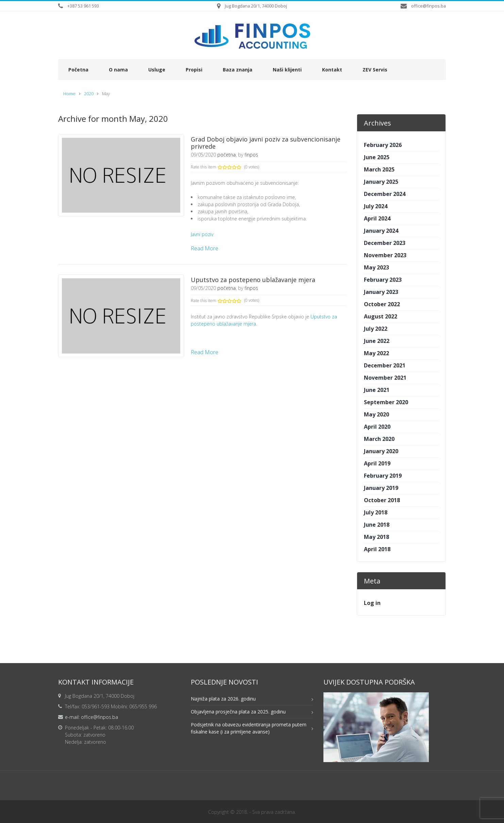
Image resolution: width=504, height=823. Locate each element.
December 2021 (385, 365)
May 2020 (376, 414)
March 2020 (379, 439)
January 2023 (381, 292)
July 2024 (376, 206)
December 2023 (385, 243)
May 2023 (376, 267)
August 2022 (381, 316)
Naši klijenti (287, 70)
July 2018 (376, 512)
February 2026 (383, 145)
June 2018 (377, 525)
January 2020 (381, 451)
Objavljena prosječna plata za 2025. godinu (238, 712)
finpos (251, 155)
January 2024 (381, 231)
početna (226, 155)
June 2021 (377, 390)
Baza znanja (238, 70)
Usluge (157, 70)
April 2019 (377, 463)
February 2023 (383, 280)
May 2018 (376, 537)
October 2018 (382, 500)
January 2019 (381, 488)
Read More (205, 249)
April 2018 (377, 549)
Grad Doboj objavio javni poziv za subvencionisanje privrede (266, 143)
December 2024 (385, 194)
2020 (89, 94)
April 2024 (377, 218)
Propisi (194, 70)
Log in (372, 603)
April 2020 (377, 427)
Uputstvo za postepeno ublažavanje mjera (253, 280)
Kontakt (332, 70)
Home (69, 94)
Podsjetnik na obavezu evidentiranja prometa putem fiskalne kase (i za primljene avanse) (249, 728)
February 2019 (383, 476)
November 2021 (385, 378)
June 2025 (377, 157)
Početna (78, 70)
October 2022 (382, 304)
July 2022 (376, 329)
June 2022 (377, 341)
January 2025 (381, 182)
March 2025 (379, 169)
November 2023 (385, 255)
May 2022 (376, 353)
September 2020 (386, 402)
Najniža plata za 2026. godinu (223, 699)
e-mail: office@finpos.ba (91, 717)
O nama (118, 70)
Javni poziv (202, 234)
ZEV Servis (375, 70)
